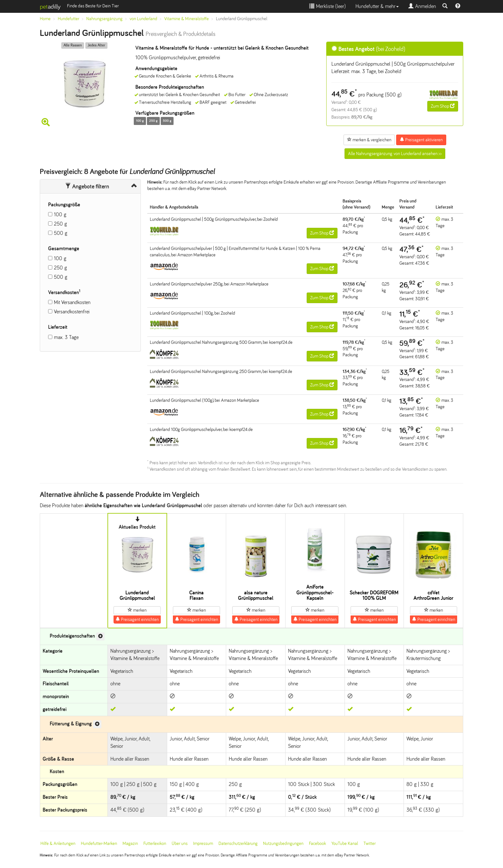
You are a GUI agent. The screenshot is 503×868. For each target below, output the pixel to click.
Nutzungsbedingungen (283, 843)
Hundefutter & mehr (377, 6)
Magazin (130, 843)
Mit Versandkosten (72, 302)
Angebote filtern (87, 186)
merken (137, 610)
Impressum (203, 843)
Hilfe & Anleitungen (58, 843)
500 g (61, 233)
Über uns (180, 843)
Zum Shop (443, 106)
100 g (60, 215)
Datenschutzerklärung (238, 843)
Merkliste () (328, 6)
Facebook (317, 843)
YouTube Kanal (345, 843)
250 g (60, 224)
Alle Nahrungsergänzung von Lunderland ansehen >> (395, 154)
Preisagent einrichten (137, 619)
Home (45, 19)
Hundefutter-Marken (99, 843)
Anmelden (422, 6)
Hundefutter (68, 19)
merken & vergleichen (369, 140)
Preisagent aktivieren (421, 140)
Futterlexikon (155, 843)
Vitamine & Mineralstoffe (187, 19)
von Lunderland (143, 19)
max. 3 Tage (66, 337)
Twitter (370, 843)
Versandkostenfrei (72, 312)
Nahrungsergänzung (104, 19)
